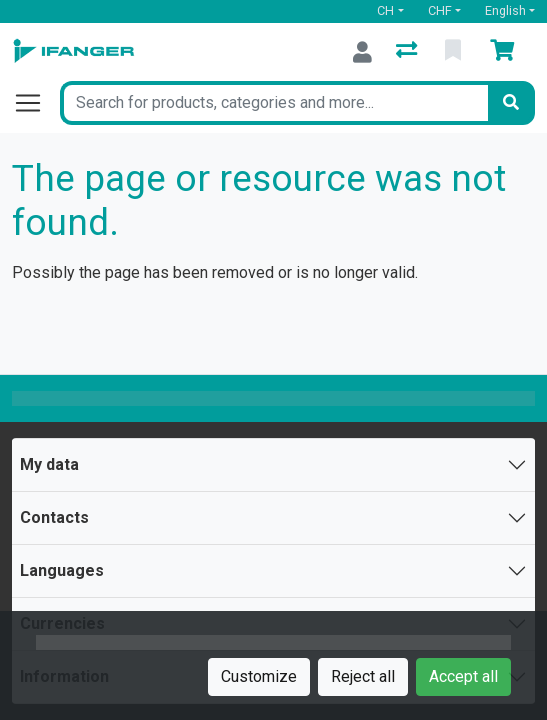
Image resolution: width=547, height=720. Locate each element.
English (505, 10)
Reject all (363, 676)
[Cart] (506, 52)
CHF (440, 10)
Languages (62, 570)
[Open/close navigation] (36, 103)
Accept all (463, 676)
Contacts (54, 517)
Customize (259, 676)
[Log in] (362, 52)
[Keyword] (274, 103)
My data (49, 464)
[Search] (511, 103)
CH (385, 10)
